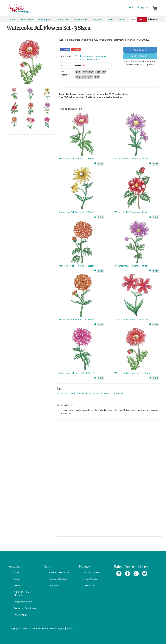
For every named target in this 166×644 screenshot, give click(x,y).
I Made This (62, 19)
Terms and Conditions (25, 608)
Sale (110, 19)
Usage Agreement (23, 602)
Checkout (54, 585)
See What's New (92, 572)
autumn (99, 393)
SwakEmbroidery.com (31, 10)
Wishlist (18, 585)
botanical (118, 393)
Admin (70, 628)
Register (143, 8)
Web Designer (57, 628)
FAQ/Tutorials (80, 19)
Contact (122, 19)
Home (12, 19)
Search (142, 19)
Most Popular (45, 19)
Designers (98, 19)
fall (93, 393)
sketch (72, 393)
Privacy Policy (20, 615)
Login (131, 8)
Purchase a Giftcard (59, 572)
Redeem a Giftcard (58, 579)
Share (66, 49)
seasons (108, 393)
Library (17, 579)
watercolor (62, 393)
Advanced (153, 19)
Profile (17, 572)
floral (88, 393)
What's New (27, 19)
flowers (80, 393)
